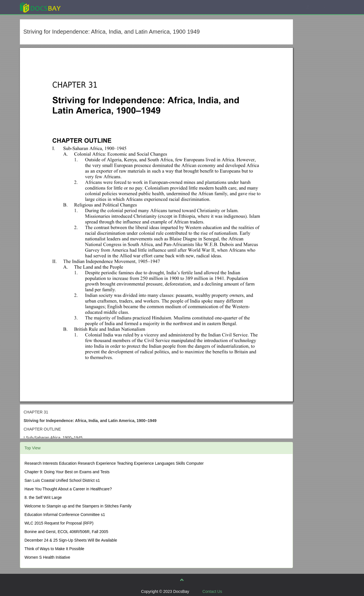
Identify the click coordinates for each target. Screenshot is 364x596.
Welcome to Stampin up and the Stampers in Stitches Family (78, 506)
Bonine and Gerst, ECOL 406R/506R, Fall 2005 (66, 532)
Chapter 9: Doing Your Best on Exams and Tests (67, 472)
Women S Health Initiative (47, 557)
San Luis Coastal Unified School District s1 (62, 480)
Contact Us (212, 591)
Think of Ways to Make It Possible (54, 549)
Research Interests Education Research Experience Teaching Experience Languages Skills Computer (114, 463)
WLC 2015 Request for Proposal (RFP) (59, 523)
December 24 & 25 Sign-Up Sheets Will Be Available (71, 540)
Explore (83, 7)
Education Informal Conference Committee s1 (65, 515)
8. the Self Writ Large (43, 497)
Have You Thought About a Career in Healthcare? (68, 489)
